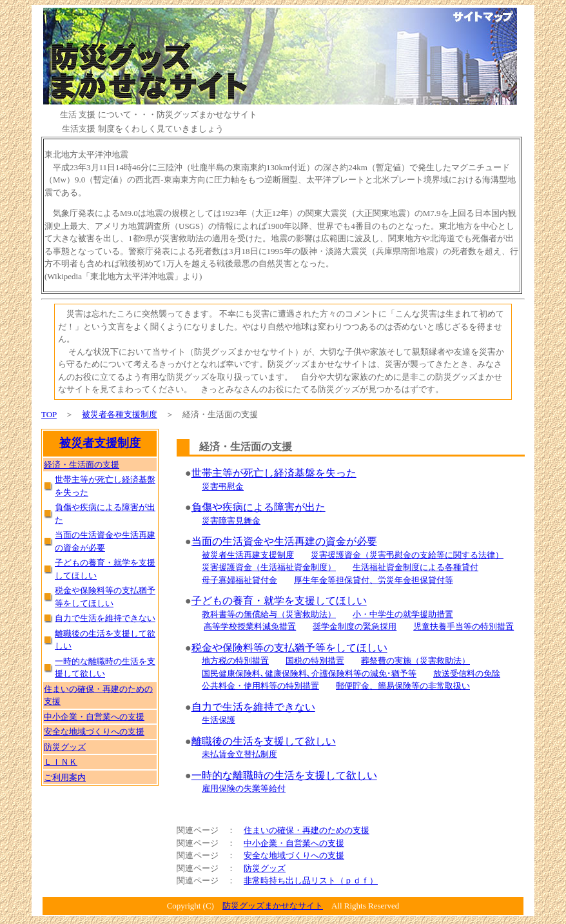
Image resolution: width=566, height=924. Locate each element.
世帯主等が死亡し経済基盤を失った (274, 473)
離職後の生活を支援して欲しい (264, 741)
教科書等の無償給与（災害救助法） (269, 614)
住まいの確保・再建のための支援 (307, 830)
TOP (49, 414)
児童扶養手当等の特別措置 (464, 626)
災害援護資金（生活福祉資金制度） (269, 567)
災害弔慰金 (223, 487)
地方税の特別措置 (235, 661)
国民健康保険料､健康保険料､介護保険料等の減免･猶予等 (309, 673)
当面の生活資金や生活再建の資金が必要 (284, 541)
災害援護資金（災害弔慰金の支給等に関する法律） (407, 555)
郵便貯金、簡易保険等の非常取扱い (403, 686)
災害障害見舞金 (231, 521)
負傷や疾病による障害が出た (259, 507)
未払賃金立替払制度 (239, 754)
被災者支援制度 (100, 443)
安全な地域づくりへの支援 (294, 855)
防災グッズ (265, 868)
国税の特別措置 (315, 661)
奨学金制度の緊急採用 (355, 626)
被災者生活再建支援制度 (248, 555)
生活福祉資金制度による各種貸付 (415, 567)
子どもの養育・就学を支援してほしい (279, 601)
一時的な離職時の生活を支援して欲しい (284, 775)
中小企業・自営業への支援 (294, 843)
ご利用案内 (65, 777)
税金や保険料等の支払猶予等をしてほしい (289, 648)
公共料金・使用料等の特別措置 (260, 686)
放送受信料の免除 (467, 673)
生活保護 (219, 720)
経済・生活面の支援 (82, 465)
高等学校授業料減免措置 (250, 626)
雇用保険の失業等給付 (244, 788)
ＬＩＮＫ (61, 762)
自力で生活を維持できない (253, 707)
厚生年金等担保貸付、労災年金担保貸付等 (374, 580)
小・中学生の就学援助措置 (403, 614)
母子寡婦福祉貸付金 (239, 580)
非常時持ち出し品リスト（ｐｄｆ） (311, 880)
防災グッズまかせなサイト (273, 906)
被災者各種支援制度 (120, 414)
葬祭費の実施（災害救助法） (415, 661)
